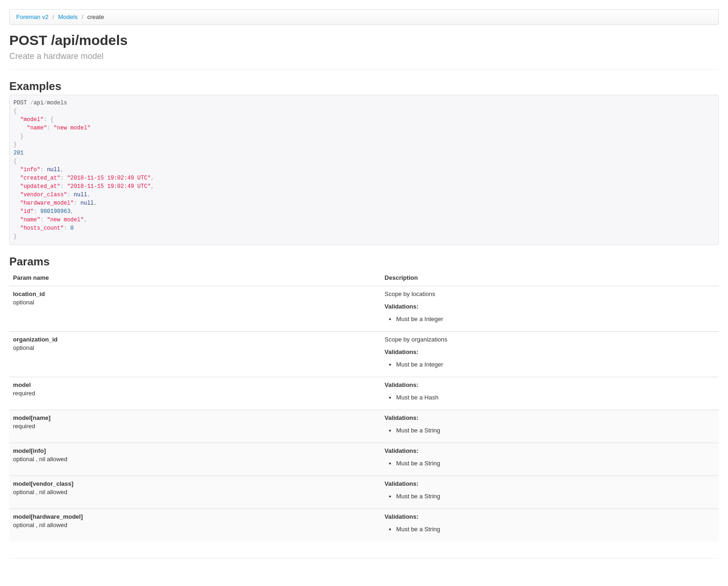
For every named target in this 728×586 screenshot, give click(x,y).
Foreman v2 (32, 17)
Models (69, 17)
